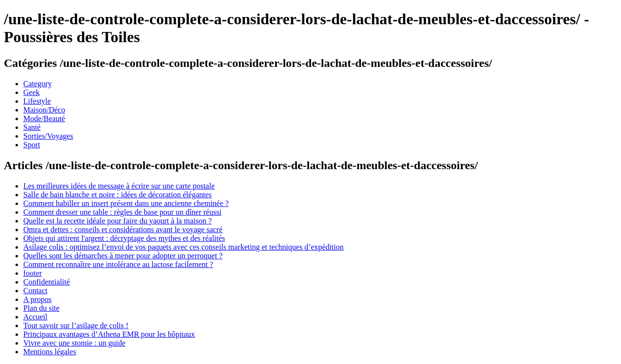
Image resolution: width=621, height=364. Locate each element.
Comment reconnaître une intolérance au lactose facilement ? (118, 264)
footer (33, 273)
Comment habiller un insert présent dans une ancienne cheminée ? (126, 203)
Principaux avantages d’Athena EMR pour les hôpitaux (109, 334)
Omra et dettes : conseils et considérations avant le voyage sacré (123, 229)
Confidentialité (47, 282)
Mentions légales (50, 352)
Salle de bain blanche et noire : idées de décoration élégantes (117, 195)
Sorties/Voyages (48, 136)
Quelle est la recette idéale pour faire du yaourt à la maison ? (117, 221)
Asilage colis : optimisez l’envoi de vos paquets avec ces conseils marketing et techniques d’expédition (183, 247)
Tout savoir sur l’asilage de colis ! (76, 325)
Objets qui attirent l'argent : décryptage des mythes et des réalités (124, 238)
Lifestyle (37, 101)
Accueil (35, 317)
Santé (32, 127)
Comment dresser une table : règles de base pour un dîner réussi (122, 212)
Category (38, 84)
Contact (35, 291)
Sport (32, 145)
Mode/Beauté (44, 119)
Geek (32, 92)
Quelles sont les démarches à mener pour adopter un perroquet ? (123, 256)
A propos (37, 299)
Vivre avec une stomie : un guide (74, 343)
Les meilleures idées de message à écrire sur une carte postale (119, 186)
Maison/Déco (44, 110)
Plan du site (41, 308)
